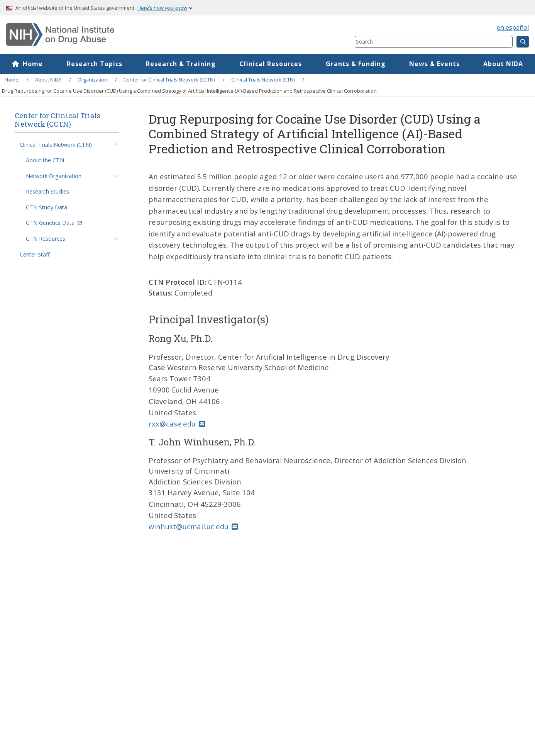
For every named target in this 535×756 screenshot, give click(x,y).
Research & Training (181, 64)
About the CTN (45, 160)
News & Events (434, 64)
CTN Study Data (47, 207)
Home (33, 64)
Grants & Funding (356, 64)
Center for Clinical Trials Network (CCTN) (169, 80)
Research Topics (95, 64)
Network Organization (54, 176)
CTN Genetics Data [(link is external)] (54, 223)
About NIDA (503, 64)
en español (513, 27)
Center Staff (35, 254)
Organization (92, 80)
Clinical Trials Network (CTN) (263, 80)
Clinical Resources (271, 64)
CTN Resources (46, 239)
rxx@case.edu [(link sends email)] (177, 424)
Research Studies (47, 191)
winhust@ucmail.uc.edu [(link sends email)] (193, 526)
